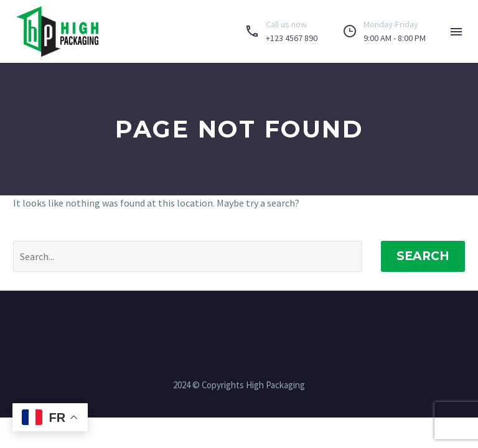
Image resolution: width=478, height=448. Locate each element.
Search (423, 256)
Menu (456, 32)
